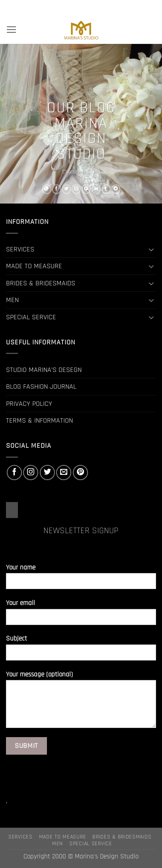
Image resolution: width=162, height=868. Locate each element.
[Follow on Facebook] (14, 473)
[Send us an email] (64, 473)
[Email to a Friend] (76, 189)
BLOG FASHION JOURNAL (41, 387)
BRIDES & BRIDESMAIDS (41, 283)
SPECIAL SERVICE (31, 317)
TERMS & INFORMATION (39, 420)
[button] (12, 30)
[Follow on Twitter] (47, 473)
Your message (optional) (81, 703)
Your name (81, 580)
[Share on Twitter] (66, 189)
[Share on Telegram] (116, 189)
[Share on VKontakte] (96, 189)
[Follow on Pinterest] (80, 473)
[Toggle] (151, 249)
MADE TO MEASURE (34, 266)
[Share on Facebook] (56, 189)
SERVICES (20, 249)
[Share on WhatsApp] (46, 189)
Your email (81, 615)
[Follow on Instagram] (31, 473)
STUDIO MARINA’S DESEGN (44, 370)
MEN (12, 300)
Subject (81, 651)
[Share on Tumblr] (106, 189)
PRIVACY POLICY (29, 404)
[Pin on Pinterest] (86, 189)
